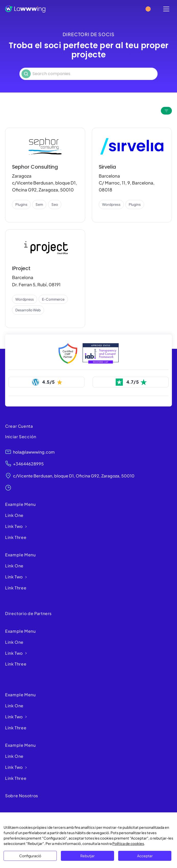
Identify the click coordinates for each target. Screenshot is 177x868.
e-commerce (53, 299)
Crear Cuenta (19, 426)
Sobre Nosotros (22, 796)
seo (55, 204)
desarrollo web (28, 310)
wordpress (111, 204)
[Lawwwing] (25, 9)
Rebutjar (87, 856)
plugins (21, 204)
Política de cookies (128, 843)
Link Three (16, 538)
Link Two (14, 527)
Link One (14, 515)
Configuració (30, 856)
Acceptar (145, 856)
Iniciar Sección (21, 437)
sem (39, 204)
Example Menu (20, 504)
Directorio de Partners (28, 614)
